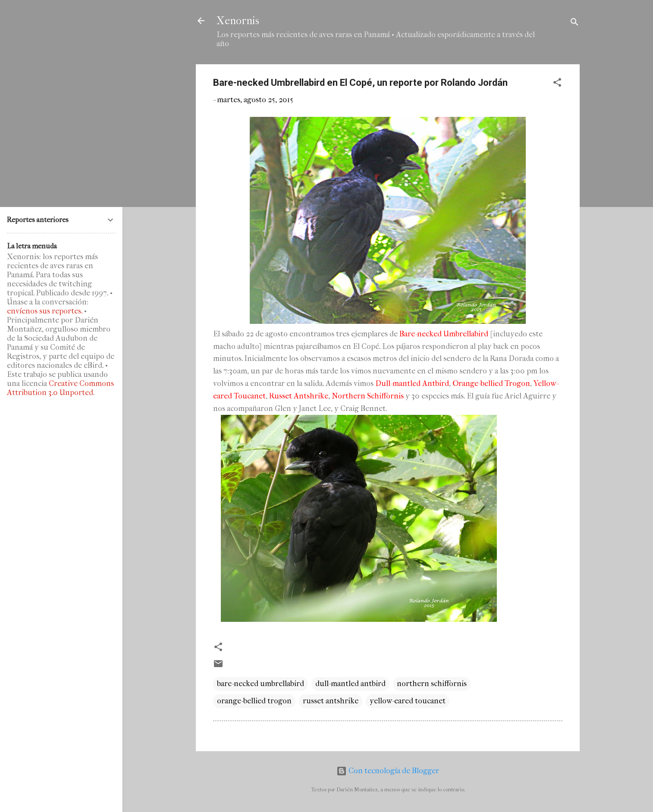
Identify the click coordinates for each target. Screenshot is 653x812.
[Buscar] (575, 24)
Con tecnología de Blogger (388, 771)
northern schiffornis (432, 684)
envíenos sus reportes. (45, 311)
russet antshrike (331, 701)
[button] (557, 84)
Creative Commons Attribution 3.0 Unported (60, 388)
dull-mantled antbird (350, 684)
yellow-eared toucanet (408, 701)
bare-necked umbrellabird (261, 684)
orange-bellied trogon (254, 701)
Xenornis (238, 21)
